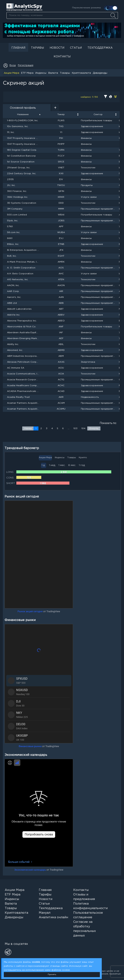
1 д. (43, 465)
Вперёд (94, 428)
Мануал (45, 913)
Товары (65, 73)
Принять (52, 975)
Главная (18, 48)
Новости (57, 48)
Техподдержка (100, 48)
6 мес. (72, 465)
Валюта (53, 73)
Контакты (62, 57)
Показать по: (108, 423)
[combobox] (62, 15)
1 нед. (52, 465)
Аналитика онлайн (53, 917)
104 (83, 428)
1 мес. (62, 465)
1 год (82, 465)
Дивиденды (100, 73)
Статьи (76, 48)
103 (75, 428)
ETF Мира (27, 73)
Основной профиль (23, 108)
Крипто (83, 458)
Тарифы (37, 48)
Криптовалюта (81, 73)
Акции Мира (12, 73)
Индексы (41, 73)
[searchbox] (62, 15)
